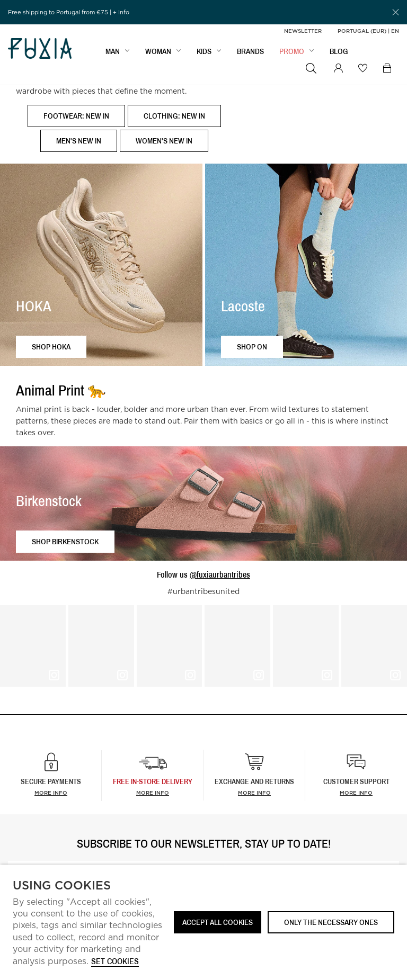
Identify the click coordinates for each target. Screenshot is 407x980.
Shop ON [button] (252, 347)
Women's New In (164, 141)
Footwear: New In (76, 116)
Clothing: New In (174, 116)
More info (51, 793)
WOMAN (158, 51)
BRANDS (250, 51)
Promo (292, 51)
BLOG (339, 51)
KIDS (204, 51)
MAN (113, 51)
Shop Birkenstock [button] (65, 541)
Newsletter (303, 31)
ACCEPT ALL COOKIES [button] (218, 922)
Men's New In (79, 141)
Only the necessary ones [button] (331, 922)
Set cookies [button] (115, 962)
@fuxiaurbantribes (220, 574)
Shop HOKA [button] (51, 347)
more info (153, 793)
